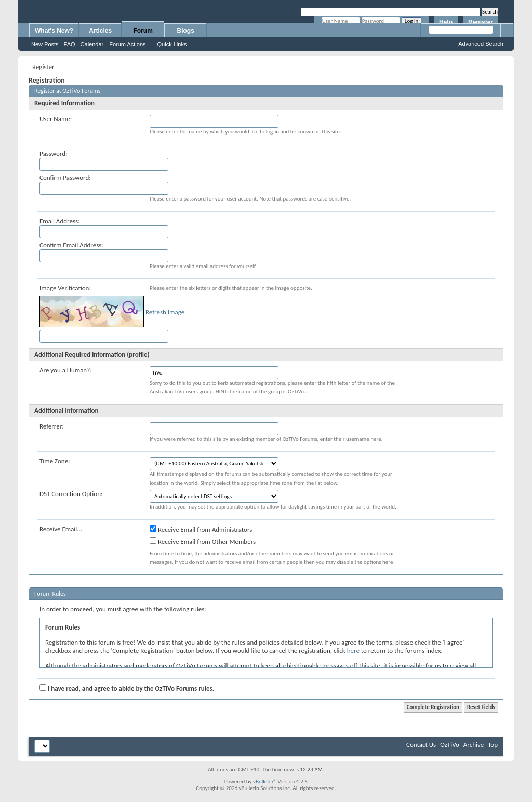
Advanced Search (481, 44)
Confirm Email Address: (71, 245)
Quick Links (172, 44)
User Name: (56, 119)
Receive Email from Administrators (201, 529)
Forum (143, 31)
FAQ (70, 44)
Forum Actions (127, 44)
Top (493, 745)
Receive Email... (61, 529)
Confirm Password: (65, 177)
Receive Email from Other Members (203, 541)
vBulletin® (265, 781)
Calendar (92, 44)
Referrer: (52, 426)
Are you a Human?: (66, 370)
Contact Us (421, 745)
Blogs (186, 31)
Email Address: (60, 221)
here (353, 651)
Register (481, 22)
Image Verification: (65, 288)
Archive (474, 745)
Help (446, 22)
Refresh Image (165, 312)
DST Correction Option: (71, 494)
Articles (100, 31)
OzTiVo (450, 745)
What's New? (54, 31)
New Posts (45, 44)
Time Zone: (55, 461)
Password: (53, 153)
